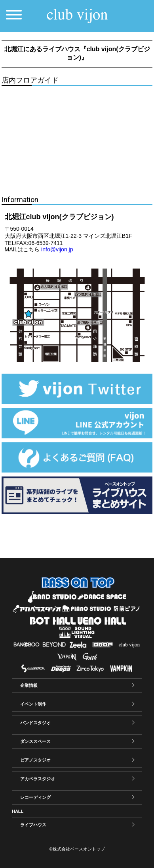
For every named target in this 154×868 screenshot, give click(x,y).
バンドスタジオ (35, 723)
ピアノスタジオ (35, 760)
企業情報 (29, 685)
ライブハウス (33, 825)
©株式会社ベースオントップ (77, 849)
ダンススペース (35, 741)
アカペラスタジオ (38, 779)
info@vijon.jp (57, 249)
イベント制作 (33, 704)
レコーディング (35, 797)
